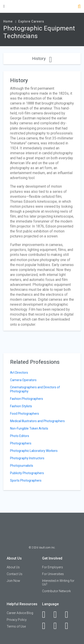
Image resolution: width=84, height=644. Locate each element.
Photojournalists (22, 466)
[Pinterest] (58, 626)
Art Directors (19, 373)
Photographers (21, 443)
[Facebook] (46, 614)
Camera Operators (23, 380)
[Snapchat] (69, 626)
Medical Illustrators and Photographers (37, 421)
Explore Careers (31, 21)
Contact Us (15, 574)
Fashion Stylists (21, 406)
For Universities (53, 574)
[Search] (79, 7)
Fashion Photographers (27, 399)
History (42, 58)
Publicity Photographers (27, 473)
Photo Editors (20, 436)
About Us (13, 567)
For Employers (53, 567)
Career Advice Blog (20, 613)
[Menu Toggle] (4, 6)
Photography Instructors (27, 458)
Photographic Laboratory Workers (34, 451)
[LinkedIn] (58, 614)
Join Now (13, 581)
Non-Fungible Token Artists (29, 428)
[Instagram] (46, 626)
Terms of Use (16, 626)
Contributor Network (56, 591)
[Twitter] (69, 614)
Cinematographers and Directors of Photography (35, 389)
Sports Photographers (26, 480)
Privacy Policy (17, 620)
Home (8, 21)
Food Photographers (25, 414)
